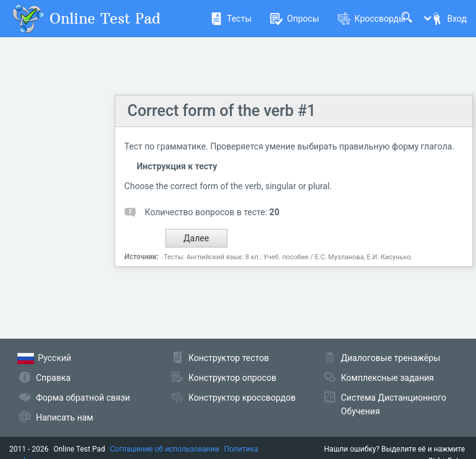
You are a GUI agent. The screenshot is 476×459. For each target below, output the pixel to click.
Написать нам (64, 417)
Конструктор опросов (232, 378)
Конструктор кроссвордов (242, 398)
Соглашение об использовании (165, 449)
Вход (449, 19)
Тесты (231, 19)
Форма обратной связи (83, 398)
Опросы (295, 19)
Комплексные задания (387, 378)
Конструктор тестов (229, 358)
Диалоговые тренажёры (390, 358)
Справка (53, 378)
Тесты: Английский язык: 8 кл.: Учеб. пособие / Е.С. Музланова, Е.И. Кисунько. (288, 257)
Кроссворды (372, 19)
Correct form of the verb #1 (222, 111)
